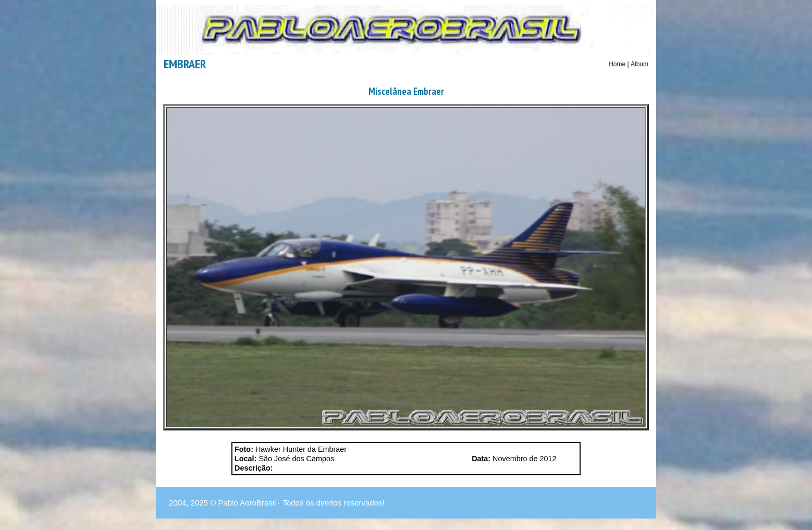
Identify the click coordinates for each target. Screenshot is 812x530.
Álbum (639, 64)
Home (617, 64)
